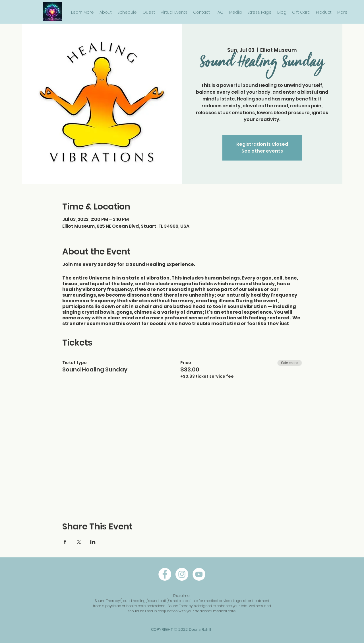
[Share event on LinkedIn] (93, 542)
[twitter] (199, 574)
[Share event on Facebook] (65, 542)
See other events (262, 151)
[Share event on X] (79, 542)
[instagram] (182, 574)
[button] (82, 12)
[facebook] (165, 574)
